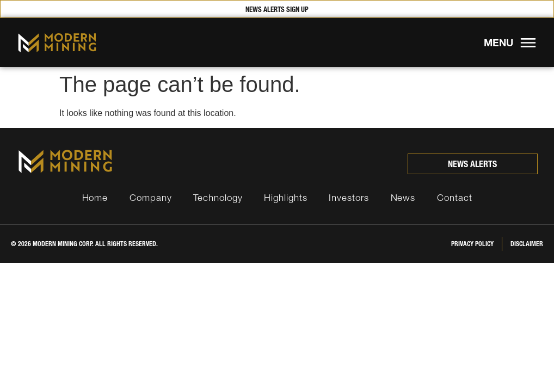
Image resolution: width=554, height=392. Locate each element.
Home (95, 197)
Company (150, 197)
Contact (454, 197)
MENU (498, 43)
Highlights (285, 197)
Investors (349, 197)
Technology (218, 197)
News (403, 197)
